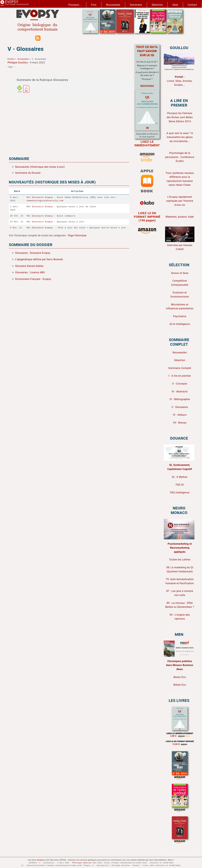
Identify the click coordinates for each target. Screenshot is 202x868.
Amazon (41, 860)
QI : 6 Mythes (180, 477)
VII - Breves (180, 423)
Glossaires (23, 59)
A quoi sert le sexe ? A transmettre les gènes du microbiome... (180, 137)
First (94, 5)
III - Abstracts (180, 392)
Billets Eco (180, 685)
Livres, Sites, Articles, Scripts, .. (180, 81)
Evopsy (11, 59)
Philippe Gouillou (18, 63)
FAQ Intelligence (180, 493)
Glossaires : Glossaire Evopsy (33, 253)
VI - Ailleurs (180, 415)
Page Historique (77, 235)
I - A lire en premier (180, 376)
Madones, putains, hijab (180, 217)
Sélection (157, 5)
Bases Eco (180, 677)
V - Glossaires (180, 407)
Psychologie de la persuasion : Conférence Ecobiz (180, 157)
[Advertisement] (69, 128)
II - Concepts (180, 384)
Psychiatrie (180, 316)
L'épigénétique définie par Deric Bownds (39, 259)
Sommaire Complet (180, 368)
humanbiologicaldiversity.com (45, 201)
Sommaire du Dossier (28, 173)
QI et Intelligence (180, 324)
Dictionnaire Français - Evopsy (33, 279)
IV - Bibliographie (180, 399)
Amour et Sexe (180, 273)
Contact (192, 5)
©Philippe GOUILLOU (82, 863)
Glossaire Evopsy (42, 197)
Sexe (175, 5)
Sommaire (136, 5)
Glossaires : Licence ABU (30, 272)
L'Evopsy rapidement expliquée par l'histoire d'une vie (180, 201)
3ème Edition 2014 (180, 117)
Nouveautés (113, 5)
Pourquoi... (75, 5)
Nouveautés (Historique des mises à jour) (40, 167)
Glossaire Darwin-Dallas (29, 266)
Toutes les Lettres (180, 560)
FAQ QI (180, 485)
